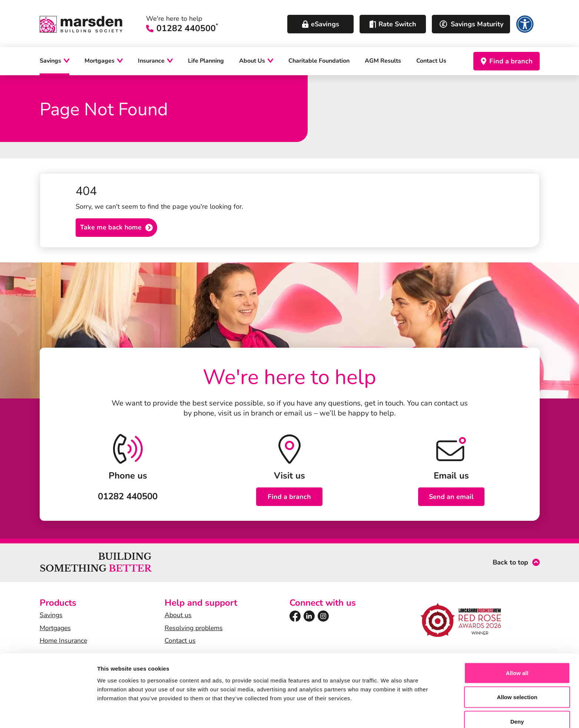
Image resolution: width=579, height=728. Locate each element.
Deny (517, 685)
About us (178, 616)
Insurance (151, 61)
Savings (50, 61)
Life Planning (206, 61)
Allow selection (517, 661)
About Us (252, 61)
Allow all (517, 637)
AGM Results (383, 61)
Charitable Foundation (319, 61)
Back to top (510, 563)
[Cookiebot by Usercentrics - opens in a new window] (48, 714)
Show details (389, 713)
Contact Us (431, 61)
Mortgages (100, 61)
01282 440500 (192, 29)
